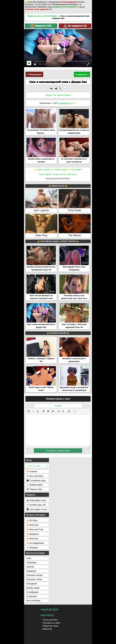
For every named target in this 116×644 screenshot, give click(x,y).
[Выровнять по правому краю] (53, 411)
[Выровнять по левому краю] (44, 411)
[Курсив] (33, 411)
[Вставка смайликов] (69, 411)
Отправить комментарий (58, 451)
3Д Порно (72, 174)
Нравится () (41, 26)
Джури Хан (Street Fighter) (58, 95)
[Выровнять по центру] (48, 411)
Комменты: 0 (65, 103)
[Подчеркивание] (38, 411)
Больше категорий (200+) (58, 178)
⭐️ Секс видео (75, 170)
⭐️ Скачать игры (59, 170)
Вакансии (47, 629)
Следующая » (82, 74)
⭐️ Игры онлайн (42, 170)
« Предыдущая (34, 74)
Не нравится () (75, 26)
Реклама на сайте (52, 623)
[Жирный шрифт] (29, 411)
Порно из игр (34, 16)
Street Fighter (51, 16)
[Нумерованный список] (63, 411)
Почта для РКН (50, 620)
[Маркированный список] (59, 411)
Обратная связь (51, 626)
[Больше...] (75, 411)
